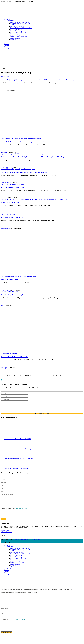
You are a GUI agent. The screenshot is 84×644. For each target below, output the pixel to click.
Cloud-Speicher (5, 354)
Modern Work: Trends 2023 (10, 202)
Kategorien (10, 549)
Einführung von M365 (12, 154)
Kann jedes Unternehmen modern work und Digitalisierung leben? (22, 142)
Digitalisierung (10, 184)
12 (6, 369)
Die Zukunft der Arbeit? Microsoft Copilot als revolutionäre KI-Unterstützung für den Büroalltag (32, 157)
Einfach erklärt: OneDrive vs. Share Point (14, 357)
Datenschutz (23, 542)
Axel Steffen (4, 90)
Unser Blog (7, 548)
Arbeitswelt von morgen (13, 199)
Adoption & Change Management (9, 169)
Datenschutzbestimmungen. (21, 511)
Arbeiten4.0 (4, 199)
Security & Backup (19, 184)
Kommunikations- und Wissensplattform (21, 556)
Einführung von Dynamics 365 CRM (20, 552)
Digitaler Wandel (5, 77)
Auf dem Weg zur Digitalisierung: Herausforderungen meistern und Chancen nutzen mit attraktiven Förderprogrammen (40, 80)
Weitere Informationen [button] (7, 534)
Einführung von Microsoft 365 (18, 553)
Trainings (6, 574)
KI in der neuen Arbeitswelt (25, 154)
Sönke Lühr (4, 152)
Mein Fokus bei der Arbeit (9, 280)
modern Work (34, 276)
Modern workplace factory (17, 562)
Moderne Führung (23, 139)
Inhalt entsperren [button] (5, 533)
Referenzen (13, 568)
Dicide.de (6, 577)
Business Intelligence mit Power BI (20, 550)
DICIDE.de (30, 542)
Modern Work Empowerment (59, 199)
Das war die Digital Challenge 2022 (12, 218)
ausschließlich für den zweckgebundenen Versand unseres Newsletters (54, 403)
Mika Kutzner (4, 367)
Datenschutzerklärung (29, 403)
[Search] (8, 1)
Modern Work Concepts (45, 199)
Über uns (13, 569)
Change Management (29, 169)
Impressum (16, 542)
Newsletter (37, 542)
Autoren (9, 571)
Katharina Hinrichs (6, 167)
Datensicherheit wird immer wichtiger (13, 187)
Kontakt (6, 575)
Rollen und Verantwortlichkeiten (19, 565)
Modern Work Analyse (12, 139)
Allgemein (3, 139)
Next (8, 369)
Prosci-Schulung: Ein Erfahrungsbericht (14, 295)
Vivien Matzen (5, 198)
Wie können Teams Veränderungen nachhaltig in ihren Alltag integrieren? (25, 172)
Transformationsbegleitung (34, 139)
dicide (2, 305)
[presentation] (13, 408)
